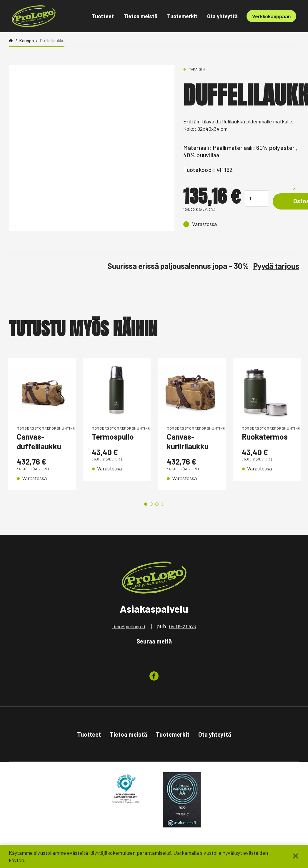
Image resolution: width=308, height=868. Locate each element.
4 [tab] (163, 504)
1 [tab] (146, 504)
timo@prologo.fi (129, 626)
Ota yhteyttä (222, 16)
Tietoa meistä (140, 16)
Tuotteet (103, 16)
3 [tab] (157, 504)
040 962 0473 (183, 626)
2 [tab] (151, 504)
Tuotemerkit (182, 16)
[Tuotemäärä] (257, 198)
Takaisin (197, 69)
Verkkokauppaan (271, 16)
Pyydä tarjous (276, 266)
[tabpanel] (42, 424)
